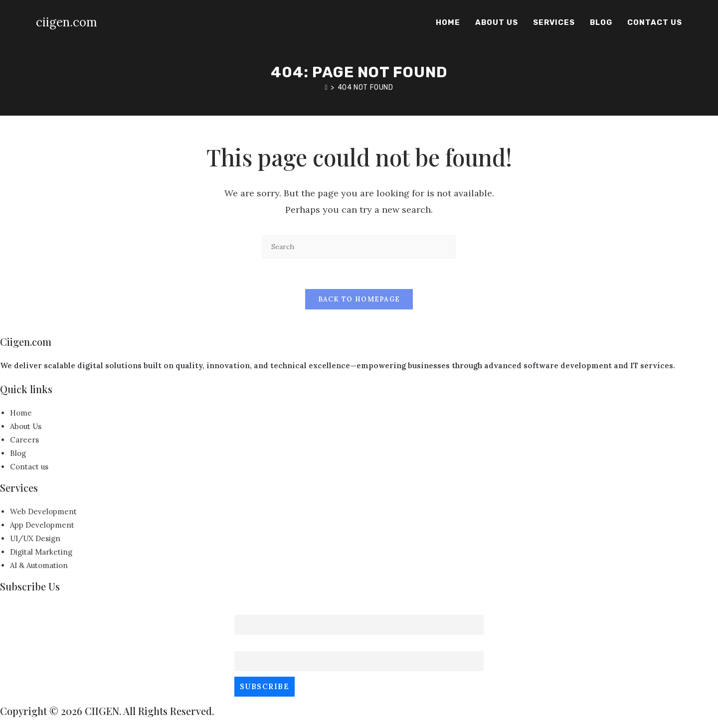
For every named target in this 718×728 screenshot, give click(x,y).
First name (256, 608)
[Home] (326, 87)
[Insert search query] (359, 247)
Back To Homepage (359, 299)
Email (246, 645)
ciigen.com (67, 22)
